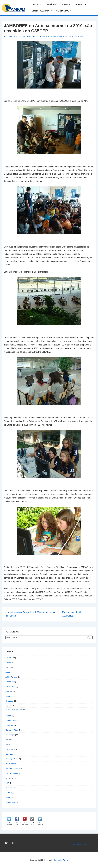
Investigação (10, 735)
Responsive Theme (79, 844)
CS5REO (9, 696)
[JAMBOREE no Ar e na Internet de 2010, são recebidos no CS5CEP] (26, 37)
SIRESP (8, 793)
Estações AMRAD (42, 11)
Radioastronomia (12, 773)
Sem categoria (11, 788)
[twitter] (13, 843)
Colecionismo (10, 687)
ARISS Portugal (11, 677)
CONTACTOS (65, 11)
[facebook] (6, 843)
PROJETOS (83, 5)
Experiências (10, 720)
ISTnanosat (10, 749)
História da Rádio (12, 730)
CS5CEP (9, 691)
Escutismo (9, 701)
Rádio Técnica (11, 764)
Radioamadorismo (12, 769)
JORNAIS (66, 5)
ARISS (8, 672)
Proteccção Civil (11, 759)
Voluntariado (10, 802)
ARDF (8, 667)
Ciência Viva (10, 682)
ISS (7, 740)
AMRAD (37, 5)
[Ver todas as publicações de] (5, 37)
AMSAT (8, 662)
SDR (7, 783)
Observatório (10, 754)
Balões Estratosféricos (14, 710)
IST (7, 744)
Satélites (9, 778)
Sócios (8, 797)
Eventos (8, 716)
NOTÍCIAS (52, 5)
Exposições (10, 725)
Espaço (8, 706)
